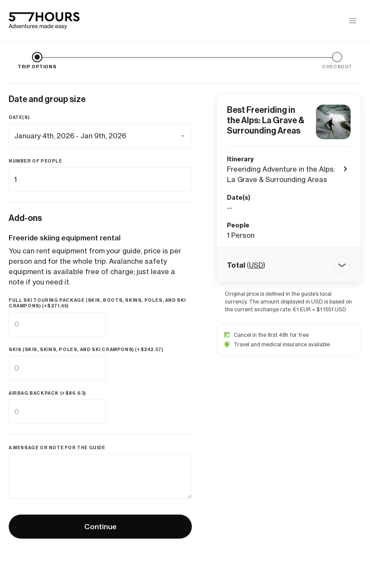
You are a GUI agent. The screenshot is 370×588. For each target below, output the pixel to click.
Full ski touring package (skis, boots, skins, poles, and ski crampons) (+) (97, 303)
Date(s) (19, 117)
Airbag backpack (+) (47, 393)
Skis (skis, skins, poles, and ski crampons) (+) (86, 350)
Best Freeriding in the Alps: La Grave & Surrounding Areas (266, 120)
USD (256, 265)
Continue (100, 527)
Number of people (35, 161)
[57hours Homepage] (44, 21)
